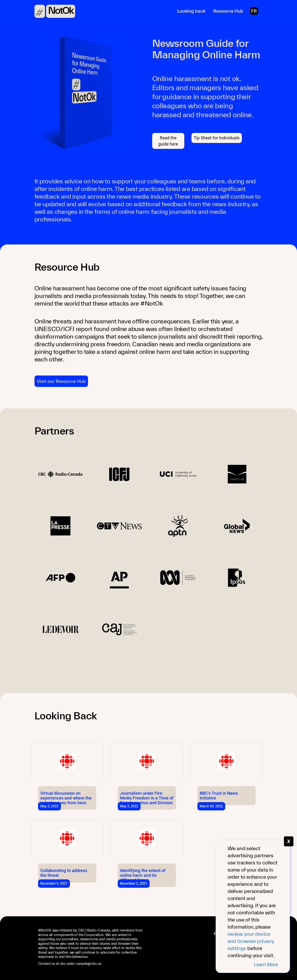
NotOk (61, 10)
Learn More (266, 965)
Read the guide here (168, 141)
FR (254, 11)
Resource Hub (228, 11)
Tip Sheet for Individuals (217, 138)
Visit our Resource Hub (61, 381)
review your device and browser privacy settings (251, 941)
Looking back (191, 11)
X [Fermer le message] (289, 841)
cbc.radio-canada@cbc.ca (81, 963)
